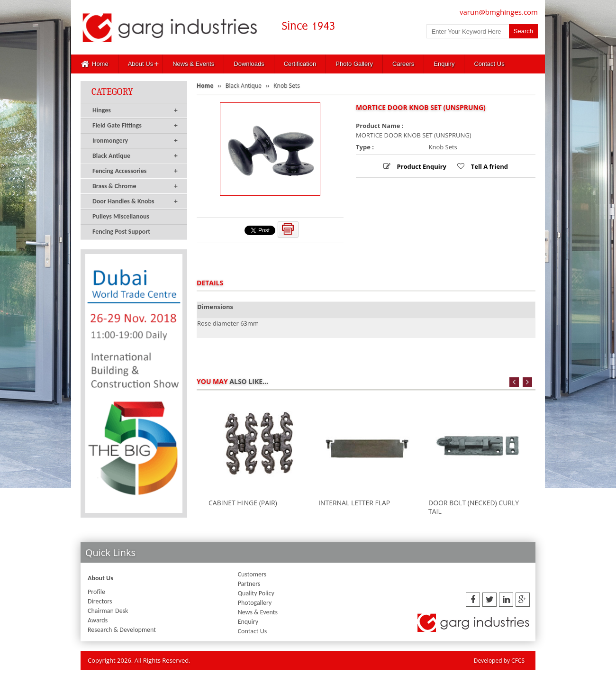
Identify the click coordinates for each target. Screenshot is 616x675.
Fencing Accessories (135, 171)
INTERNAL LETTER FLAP (354, 503)
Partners (249, 584)
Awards (98, 620)
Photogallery (255, 603)
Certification (300, 64)
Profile (96, 592)
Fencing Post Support (121, 232)
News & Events (193, 64)
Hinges (135, 110)
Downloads (249, 64)
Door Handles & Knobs (135, 201)
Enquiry (444, 64)
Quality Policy (256, 593)
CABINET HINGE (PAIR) (243, 503)
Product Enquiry (421, 166)
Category (112, 92)
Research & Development (122, 630)
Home (95, 64)
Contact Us (489, 64)
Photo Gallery (354, 64)
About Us (140, 64)
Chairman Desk (108, 611)
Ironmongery (135, 141)
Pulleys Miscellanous (121, 216)
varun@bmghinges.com (499, 12)
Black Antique (135, 156)
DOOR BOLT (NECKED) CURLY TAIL (474, 507)
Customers (252, 574)
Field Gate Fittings (135, 126)
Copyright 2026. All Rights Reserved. (139, 660)
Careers (403, 64)
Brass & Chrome (135, 186)
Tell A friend (489, 166)
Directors (100, 601)
